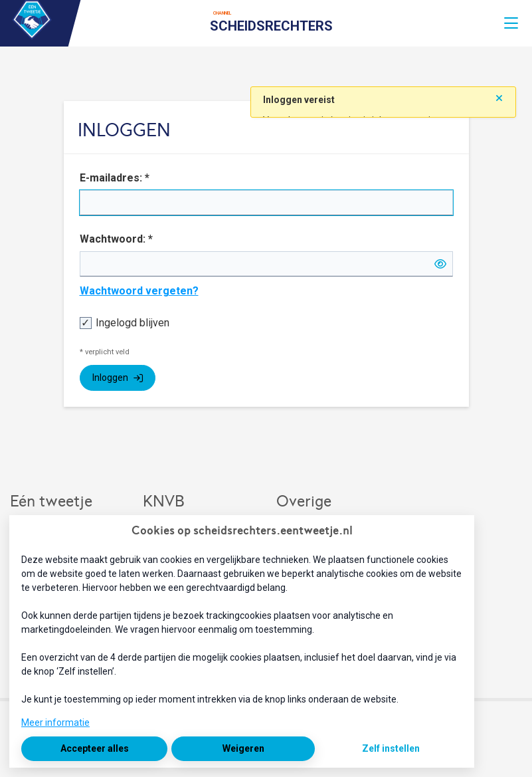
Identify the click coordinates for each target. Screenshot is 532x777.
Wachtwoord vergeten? (139, 291)
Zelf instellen (391, 748)
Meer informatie (55, 722)
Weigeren (243, 748)
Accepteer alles (95, 748)
